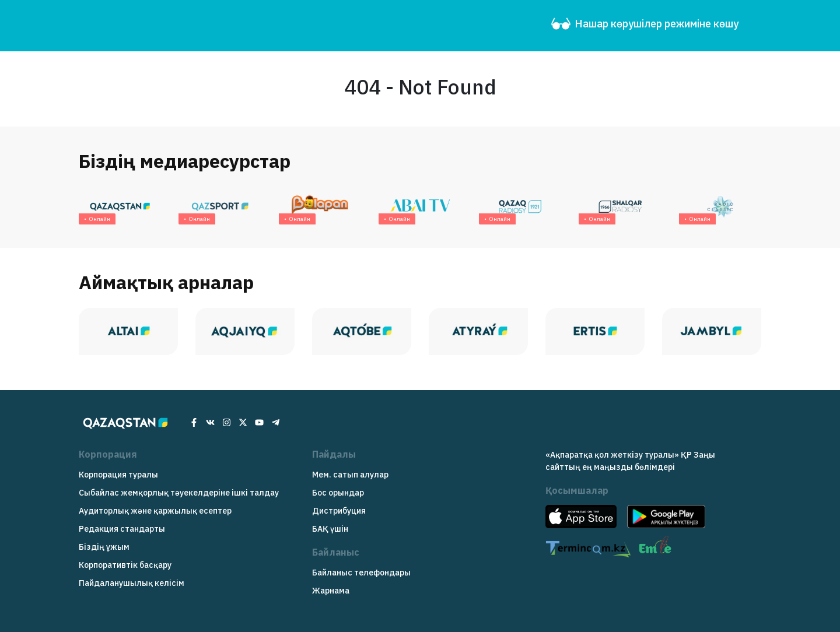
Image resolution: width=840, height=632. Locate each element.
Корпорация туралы (118, 475)
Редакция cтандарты (122, 529)
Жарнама (331, 591)
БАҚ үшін (330, 529)
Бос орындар (338, 493)
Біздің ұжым (104, 547)
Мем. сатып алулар (350, 475)
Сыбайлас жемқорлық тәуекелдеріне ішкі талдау (179, 493)
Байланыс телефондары (361, 573)
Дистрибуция (339, 511)
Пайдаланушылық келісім (132, 583)
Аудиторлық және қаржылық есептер (155, 511)
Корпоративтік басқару (125, 565)
